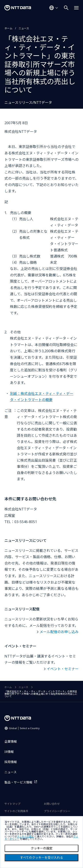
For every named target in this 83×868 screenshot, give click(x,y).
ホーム (8, 28)
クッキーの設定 (42, 848)
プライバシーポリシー (57, 811)
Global (24, 728)
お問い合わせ (52, 804)
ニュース (24, 28)
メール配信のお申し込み (59, 632)
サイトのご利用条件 (16, 811)
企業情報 (11, 741)
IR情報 (9, 752)
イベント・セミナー (63, 669)
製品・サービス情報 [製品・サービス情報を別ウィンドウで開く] (18, 782)
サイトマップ (12, 804)
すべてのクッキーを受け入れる (42, 858)
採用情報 (11, 762)
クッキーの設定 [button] (25, 837)
